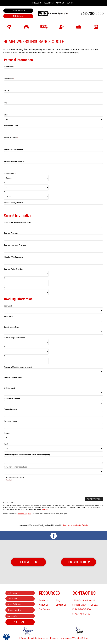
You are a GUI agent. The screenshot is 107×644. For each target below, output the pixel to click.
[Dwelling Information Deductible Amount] (53, 403)
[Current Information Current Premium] (53, 238)
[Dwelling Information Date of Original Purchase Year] (26, 361)
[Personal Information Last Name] (53, 83)
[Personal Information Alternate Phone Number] (53, 166)
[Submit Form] (94, 499)
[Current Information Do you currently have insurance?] (53, 227)
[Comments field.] (20, 616)
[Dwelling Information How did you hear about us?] (53, 471)
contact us (45, 509)
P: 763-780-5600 (82, 609)
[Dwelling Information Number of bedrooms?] (53, 382)
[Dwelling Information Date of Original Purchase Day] (26, 352)
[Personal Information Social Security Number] (53, 207)
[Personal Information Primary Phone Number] (53, 154)
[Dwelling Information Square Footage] (53, 414)
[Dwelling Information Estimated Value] (53, 426)
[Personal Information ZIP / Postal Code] (53, 130)
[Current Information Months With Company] (53, 262)
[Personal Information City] (53, 107)
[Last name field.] (20, 599)
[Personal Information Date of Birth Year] (26, 197)
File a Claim (18, 16)
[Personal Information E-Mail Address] (53, 142)
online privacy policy (24, 514)
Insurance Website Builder (76, 525)
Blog (58, 600)
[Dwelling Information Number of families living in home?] (53, 371)
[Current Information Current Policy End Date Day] (26, 283)
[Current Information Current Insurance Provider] (53, 250)
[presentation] (27, 486)
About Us (44, 605)
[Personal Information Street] (53, 95)
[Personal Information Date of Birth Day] (26, 187)
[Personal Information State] (53, 119)
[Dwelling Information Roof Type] (53, 321)
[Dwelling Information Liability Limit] (53, 393)
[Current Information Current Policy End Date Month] (26, 274)
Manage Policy (18, 11)
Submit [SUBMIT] (20, 622)
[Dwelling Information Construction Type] (53, 332)
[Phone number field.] (20, 610)
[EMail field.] (20, 604)
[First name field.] (20, 593)
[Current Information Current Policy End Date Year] (26, 292)
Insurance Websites (28, 525)
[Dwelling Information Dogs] (53, 438)
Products (43, 600)
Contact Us (61, 605)
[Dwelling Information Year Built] (53, 310)
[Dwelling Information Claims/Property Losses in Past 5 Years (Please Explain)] (53, 460)
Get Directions (28, 562)
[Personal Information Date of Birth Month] (26, 178)
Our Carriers (45, 609)
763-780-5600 (92, 13)
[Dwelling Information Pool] (53, 449)
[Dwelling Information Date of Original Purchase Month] (26, 342)
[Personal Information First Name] (53, 71)
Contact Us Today (79, 562)
